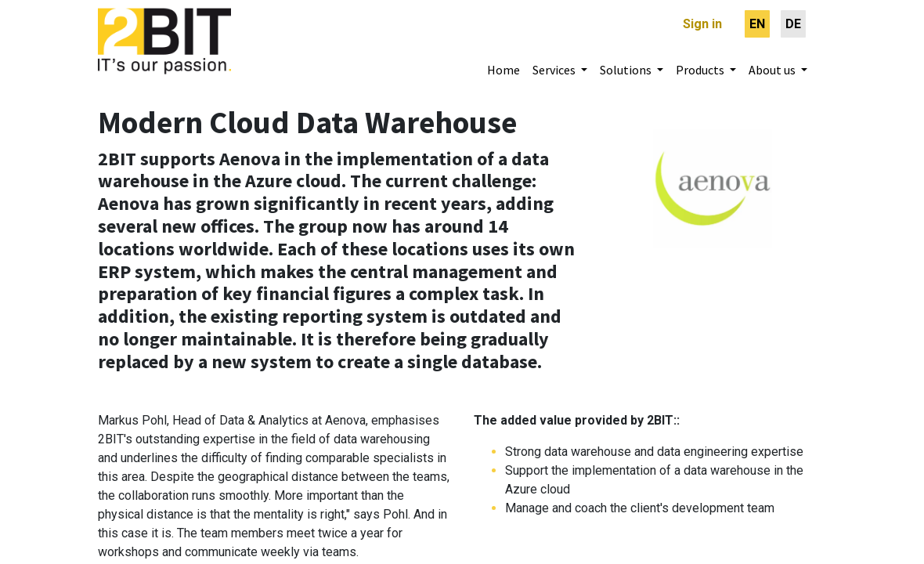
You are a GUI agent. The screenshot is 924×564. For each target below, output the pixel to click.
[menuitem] (757, 24)
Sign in (702, 24)
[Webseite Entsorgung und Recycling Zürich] (713, 175)
